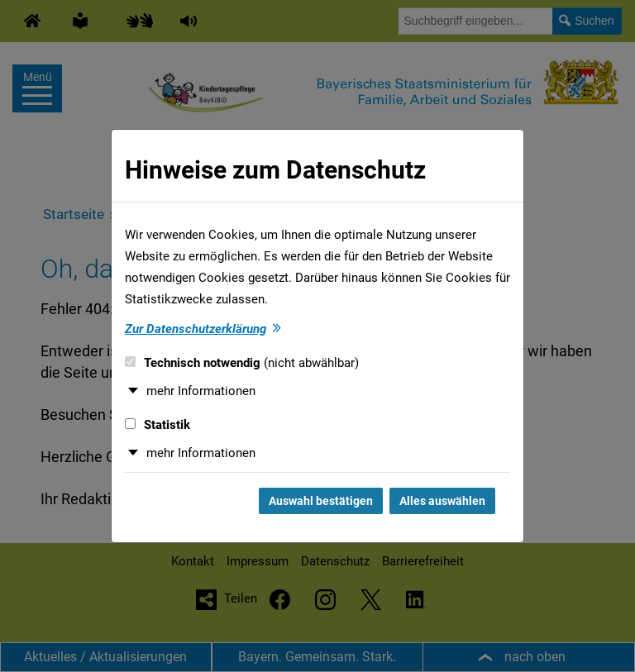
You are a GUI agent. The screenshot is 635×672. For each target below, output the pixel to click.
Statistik (158, 425)
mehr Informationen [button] (201, 391)
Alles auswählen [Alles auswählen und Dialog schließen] (442, 501)
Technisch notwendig (242, 363)
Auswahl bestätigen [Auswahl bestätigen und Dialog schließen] (321, 501)
